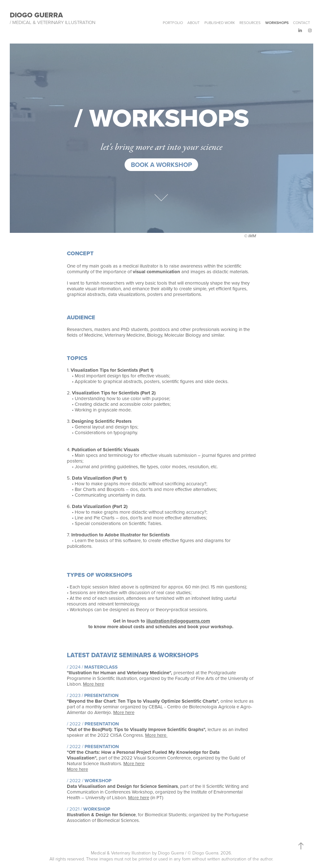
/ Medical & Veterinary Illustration (53, 22)
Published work (220, 23)
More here (94, 684)
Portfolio (173, 23)
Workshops (277, 23)
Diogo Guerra (36, 15)
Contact (302, 23)
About (194, 23)
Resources (250, 23)
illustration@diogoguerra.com (178, 621)
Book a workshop (161, 165)
